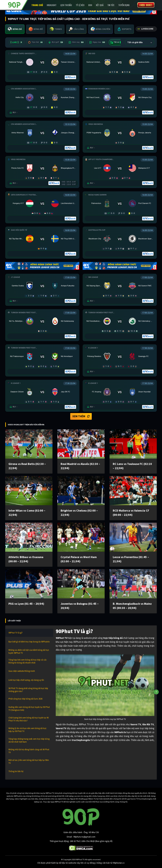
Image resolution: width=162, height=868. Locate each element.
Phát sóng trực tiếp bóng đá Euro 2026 (25, 699)
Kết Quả (100, 5)
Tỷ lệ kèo (80, 5)
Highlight (52, 5)
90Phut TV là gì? (16, 633)
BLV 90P (56, 42)
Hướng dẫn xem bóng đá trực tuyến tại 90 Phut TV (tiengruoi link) (29, 709)
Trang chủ (37, 5)
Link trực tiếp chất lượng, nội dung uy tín (26, 680)
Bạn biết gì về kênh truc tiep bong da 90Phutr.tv (29, 642)
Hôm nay (76, 42)
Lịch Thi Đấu (66, 5)
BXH (90, 5)
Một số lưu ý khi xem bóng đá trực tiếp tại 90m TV (29, 762)
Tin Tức (111, 5)
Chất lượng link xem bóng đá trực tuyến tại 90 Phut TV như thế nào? (29, 719)
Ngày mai (97, 42)
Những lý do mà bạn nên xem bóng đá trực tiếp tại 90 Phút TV (27, 730)
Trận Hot (36, 42)
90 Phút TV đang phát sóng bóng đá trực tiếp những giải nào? (28, 690)
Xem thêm (81, 416)
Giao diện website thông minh (22, 671)
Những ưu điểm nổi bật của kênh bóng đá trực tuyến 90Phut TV (29, 651)
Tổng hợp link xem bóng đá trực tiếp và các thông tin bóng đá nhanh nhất (28, 661)
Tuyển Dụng (124, 5)
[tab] (15, 29)
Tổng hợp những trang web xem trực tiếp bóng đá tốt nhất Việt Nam (29, 740)
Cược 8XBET (146, 5)
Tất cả (117, 42)
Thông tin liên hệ (16, 771)
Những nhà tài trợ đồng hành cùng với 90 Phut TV (29, 751)
